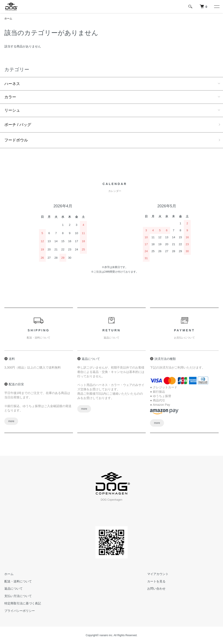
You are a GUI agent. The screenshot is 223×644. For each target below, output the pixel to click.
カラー (10, 97)
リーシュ (12, 110)
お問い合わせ (156, 589)
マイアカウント (158, 574)
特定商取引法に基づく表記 (23, 603)
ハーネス (12, 84)
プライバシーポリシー (20, 611)
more (11, 421)
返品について (14, 589)
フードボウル (16, 140)
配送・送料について (18, 581)
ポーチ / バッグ (18, 125)
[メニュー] (216, 7)
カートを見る (156, 581)
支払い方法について (18, 596)
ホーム (8, 18)
